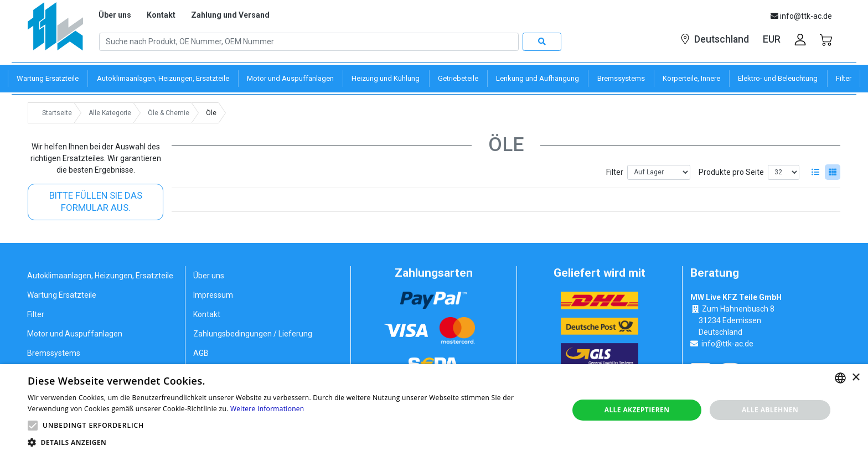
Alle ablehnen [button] (770, 410)
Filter (615, 172)
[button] (33, 426)
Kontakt (161, 15)
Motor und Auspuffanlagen (75, 334)
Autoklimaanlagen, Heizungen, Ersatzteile (100, 276)
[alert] (434, 410)
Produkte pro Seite (731, 172)
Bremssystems (54, 353)
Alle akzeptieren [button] (637, 410)
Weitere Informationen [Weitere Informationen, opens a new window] (267, 409)
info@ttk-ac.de (727, 344)
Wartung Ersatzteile (62, 295)
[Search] (309, 42)
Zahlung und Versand (230, 15)
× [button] (856, 378)
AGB (201, 353)
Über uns (115, 15)
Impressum (213, 295)
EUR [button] (772, 39)
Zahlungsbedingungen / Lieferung (253, 334)
